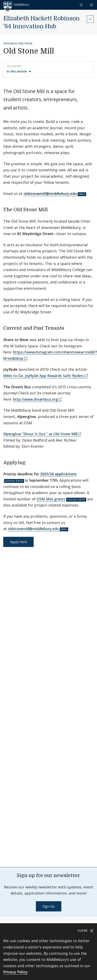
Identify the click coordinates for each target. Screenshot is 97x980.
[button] (82, 5)
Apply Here (18, 542)
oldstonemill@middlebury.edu (33, 529)
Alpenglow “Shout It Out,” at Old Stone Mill (40, 434)
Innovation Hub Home (18, 43)
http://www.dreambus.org (35, 399)
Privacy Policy (15, 972)
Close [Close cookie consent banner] (86, 931)
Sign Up (49, 906)
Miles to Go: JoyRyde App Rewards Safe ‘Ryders (44, 376)
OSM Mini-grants (51, 499)
